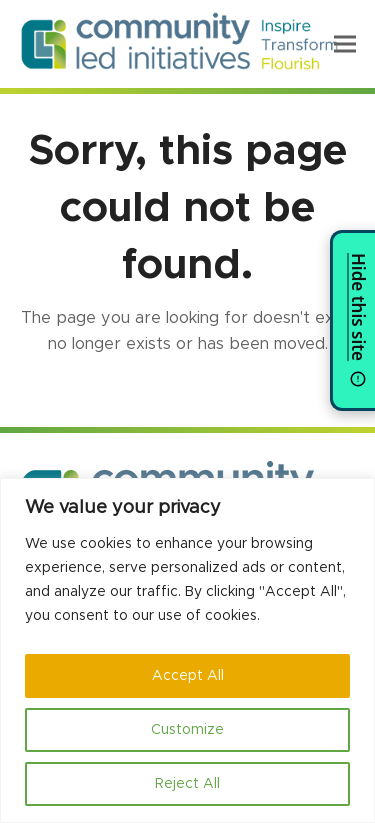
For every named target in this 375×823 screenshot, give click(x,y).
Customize (187, 730)
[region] (187, 650)
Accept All (188, 676)
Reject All (187, 784)
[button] (345, 43)
